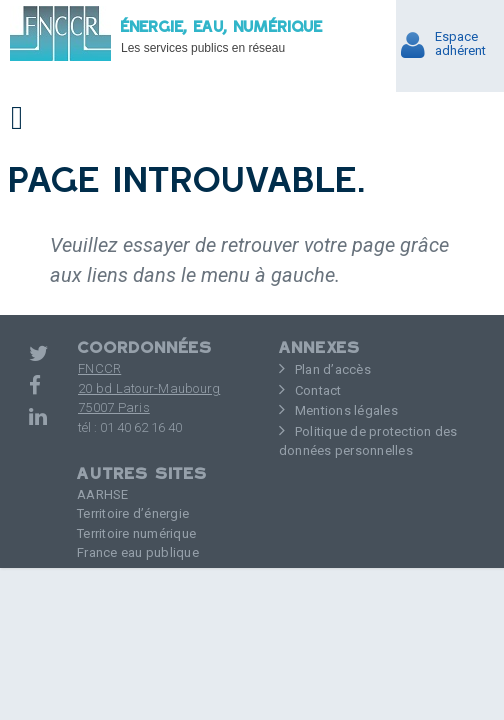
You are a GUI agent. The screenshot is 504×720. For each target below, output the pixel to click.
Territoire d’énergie (133, 513)
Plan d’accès (333, 369)
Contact (318, 390)
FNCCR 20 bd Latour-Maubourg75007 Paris (149, 388)
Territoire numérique (136, 533)
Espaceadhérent (460, 44)
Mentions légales (346, 410)
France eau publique (138, 552)
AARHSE (103, 494)
